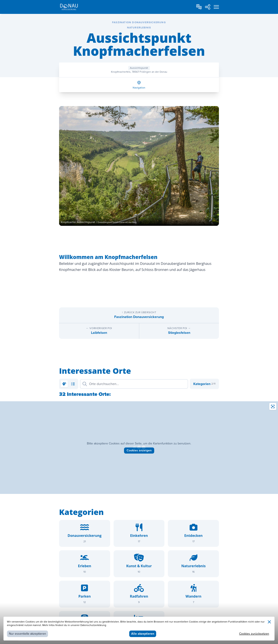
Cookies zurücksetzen (254, 634)
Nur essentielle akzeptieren (27, 634)
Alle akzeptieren (143, 634)
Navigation (139, 88)
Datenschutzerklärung (93, 625)
